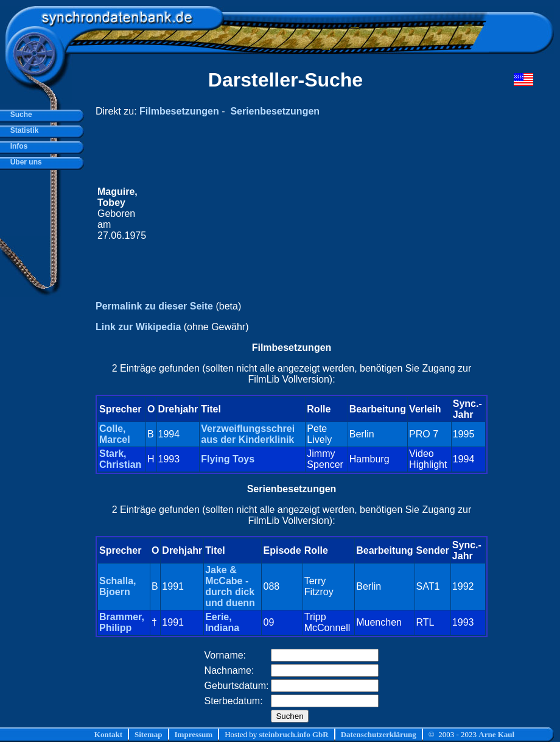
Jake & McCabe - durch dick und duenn (230, 586)
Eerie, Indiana (222, 622)
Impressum (194, 734)
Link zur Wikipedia (138, 327)
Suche (19, 115)
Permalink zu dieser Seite (154, 306)
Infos (17, 146)
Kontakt (108, 734)
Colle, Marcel (115, 434)
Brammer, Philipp (122, 622)
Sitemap (149, 734)
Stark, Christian (120, 459)
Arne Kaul (496, 734)
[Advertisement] (317, 214)
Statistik (22, 130)
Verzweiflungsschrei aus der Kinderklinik (248, 434)
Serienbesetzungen (275, 111)
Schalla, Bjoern (117, 586)
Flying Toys (228, 459)
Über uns (24, 162)
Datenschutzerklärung (379, 734)
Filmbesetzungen (179, 111)
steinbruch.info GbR (293, 734)
